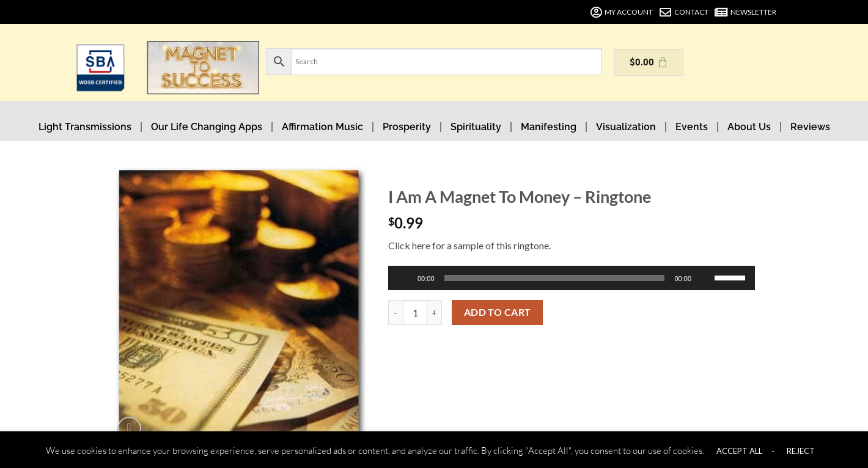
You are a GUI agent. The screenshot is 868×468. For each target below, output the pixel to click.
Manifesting (549, 127)
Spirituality (476, 127)
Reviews (810, 127)
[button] (129, 429)
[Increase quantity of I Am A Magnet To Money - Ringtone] (435, 312)
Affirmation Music (322, 127)
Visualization (626, 127)
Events (692, 127)
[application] (572, 278)
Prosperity (407, 127)
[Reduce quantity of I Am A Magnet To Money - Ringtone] (395, 312)
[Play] (405, 278)
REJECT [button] (801, 451)
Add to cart (498, 312)
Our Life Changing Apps (207, 127)
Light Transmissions (85, 127)
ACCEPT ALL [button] (739, 451)
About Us (749, 127)
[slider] (555, 278)
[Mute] (706, 278)
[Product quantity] (415, 312)
